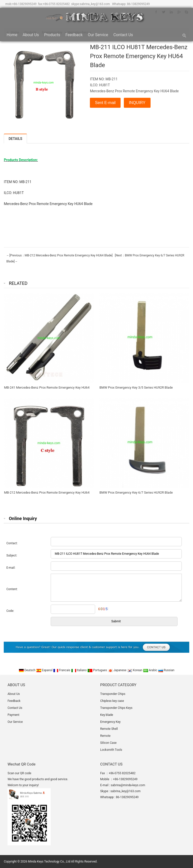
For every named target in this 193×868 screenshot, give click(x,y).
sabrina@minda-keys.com (128, 785)
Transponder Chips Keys (116, 708)
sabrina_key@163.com (95, 4)
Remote (105, 736)
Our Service (98, 35)
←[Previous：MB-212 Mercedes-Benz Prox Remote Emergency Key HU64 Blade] (59, 255)
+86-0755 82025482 (56, 4)
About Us (31, 35)
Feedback (74, 35)
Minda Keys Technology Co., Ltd (49, 862)
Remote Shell (109, 729)
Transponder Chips (113, 694)
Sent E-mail (105, 103)
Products (52, 35)
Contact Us (123, 35)
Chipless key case (112, 701)
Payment (13, 715)
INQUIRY (137, 103)
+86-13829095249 (24, 4)
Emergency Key (110, 722)
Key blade (107, 715)
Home (12, 35)
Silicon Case (108, 743)
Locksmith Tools (111, 750)
